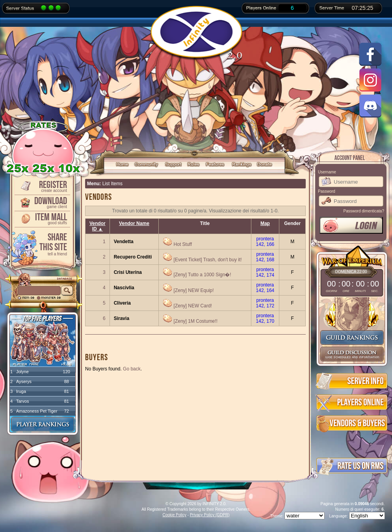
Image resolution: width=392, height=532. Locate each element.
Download (42, 202)
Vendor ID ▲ (98, 226)
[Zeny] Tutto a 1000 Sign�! (203, 275)
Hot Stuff (183, 244)
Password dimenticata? (364, 211)
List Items (112, 184)
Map (265, 223)
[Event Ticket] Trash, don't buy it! (208, 260)
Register (42, 186)
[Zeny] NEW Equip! (194, 290)
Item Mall (42, 218)
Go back (132, 369)
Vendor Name (134, 223)
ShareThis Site (42, 244)
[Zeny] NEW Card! (193, 306)
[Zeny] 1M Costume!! (196, 321)
